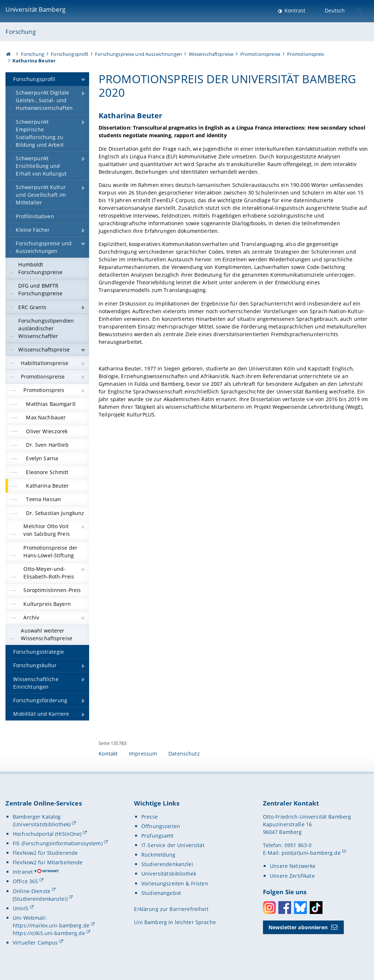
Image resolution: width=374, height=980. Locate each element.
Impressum (143, 754)
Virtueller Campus (35, 943)
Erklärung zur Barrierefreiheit (171, 909)
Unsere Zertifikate (292, 876)
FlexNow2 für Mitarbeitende (48, 862)
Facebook (285, 908)
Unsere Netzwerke (293, 866)
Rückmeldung (159, 855)
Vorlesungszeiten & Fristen (175, 883)
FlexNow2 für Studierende (45, 853)
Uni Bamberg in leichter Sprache (175, 922)
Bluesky (300, 908)
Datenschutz (184, 754)
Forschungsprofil (69, 54)
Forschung (20, 32)
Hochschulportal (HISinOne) (47, 834)
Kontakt (108, 754)
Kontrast (294, 10)
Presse (150, 817)
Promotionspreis (306, 54)
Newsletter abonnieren (298, 927)
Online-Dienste (32, 891)
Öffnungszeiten (161, 826)
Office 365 (25, 881)
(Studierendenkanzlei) (40, 899)
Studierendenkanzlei (167, 864)
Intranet (23, 872)
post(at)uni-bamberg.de (311, 853)
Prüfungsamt (158, 836)
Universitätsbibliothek (169, 874)
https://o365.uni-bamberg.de (49, 933)
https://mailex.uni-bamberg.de (51, 925)
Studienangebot (161, 893)
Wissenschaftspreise (211, 54)
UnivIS (21, 908)
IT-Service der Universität (173, 845)
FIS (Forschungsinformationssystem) (58, 843)
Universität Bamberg (35, 9)
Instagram (269, 908)
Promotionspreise (260, 54)
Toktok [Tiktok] (316, 908)
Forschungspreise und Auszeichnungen (138, 54)
